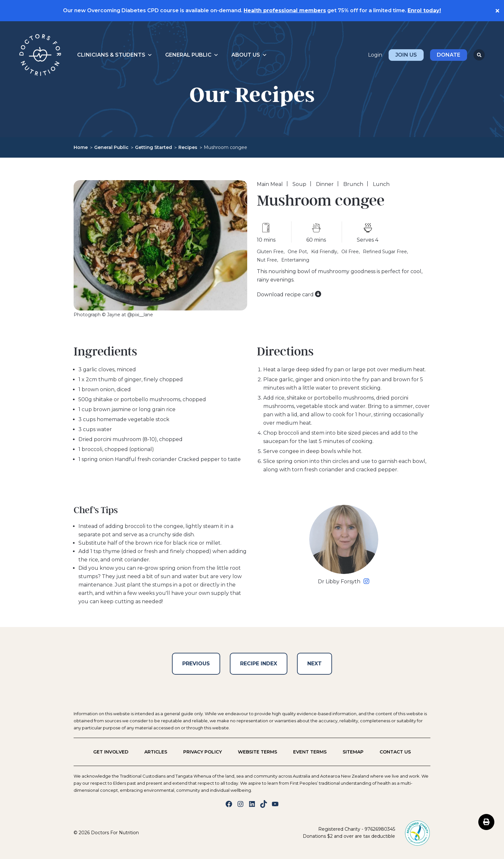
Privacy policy (203, 752)
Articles (156, 752)
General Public (192, 55)
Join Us (406, 55)
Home (81, 147)
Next (315, 664)
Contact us (395, 752)
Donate (449, 55)
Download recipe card (289, 295)
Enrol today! (424, 10)
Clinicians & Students (115, 55)
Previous (196, 664)
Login (375, 55)
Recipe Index (259, 664)
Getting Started (153, 147)
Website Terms (257, 752)
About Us (249, 55)
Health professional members (285, 10)
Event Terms (310, 752)
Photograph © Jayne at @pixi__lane (113, 315)
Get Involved (111, 752)
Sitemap (353, 752)
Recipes (188, 147)
